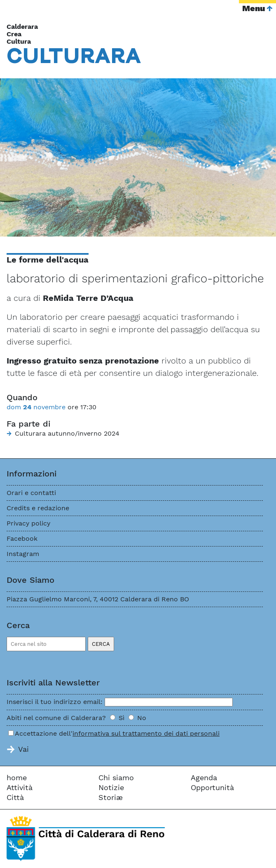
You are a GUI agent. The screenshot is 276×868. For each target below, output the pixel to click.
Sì (122, 718)
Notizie (111, 787)
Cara (74, 55)
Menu (254, 8)
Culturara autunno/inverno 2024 (67, 433)
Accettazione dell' (117, 733)
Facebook (22, 538)
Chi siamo (116, 778)
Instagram (23, 554)
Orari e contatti (31, 493)
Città (15, 797)
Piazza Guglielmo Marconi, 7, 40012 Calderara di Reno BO (98, 599)
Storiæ (111, 797)
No (142, 718)
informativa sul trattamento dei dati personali (146, 733)
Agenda (204, 778)
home (17, 778)
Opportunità (212, 787)
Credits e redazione (38, 508)
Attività (20, 787)
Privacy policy (28, 523)
